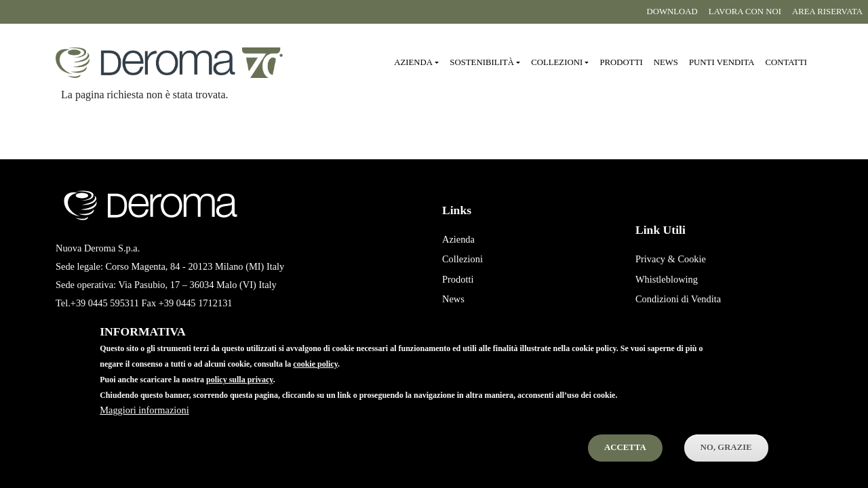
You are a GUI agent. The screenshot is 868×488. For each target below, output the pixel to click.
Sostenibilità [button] (482, 62)
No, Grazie (726, 462)
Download (672, 12)
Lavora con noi (745, 12)
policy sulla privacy (240, 394)
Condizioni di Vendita (678, 299)
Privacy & (655, 259)
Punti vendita (722, 62)
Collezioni (462, 259)
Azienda (458, 239)
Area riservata (827, 12)
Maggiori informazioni (144, 425)
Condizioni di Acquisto (681, 319)
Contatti (786, 62)
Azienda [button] (413, 62)
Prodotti (621, 62)
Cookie (692, 259)
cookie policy (315, 379)
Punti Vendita (469, 319)
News (666, 62)
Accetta (625, 462)
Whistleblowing (667, 279)
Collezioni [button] (557, 62)
